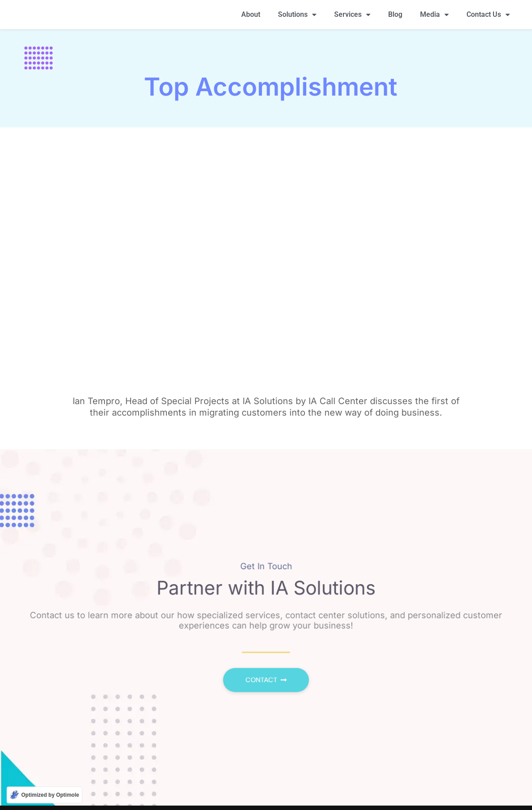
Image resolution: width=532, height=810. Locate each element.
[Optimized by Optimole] (44, 795)
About (251, 16)
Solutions (297, 16)
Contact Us (488, 16)
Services (352, 16)
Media (434, 16)
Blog (395, 16)
